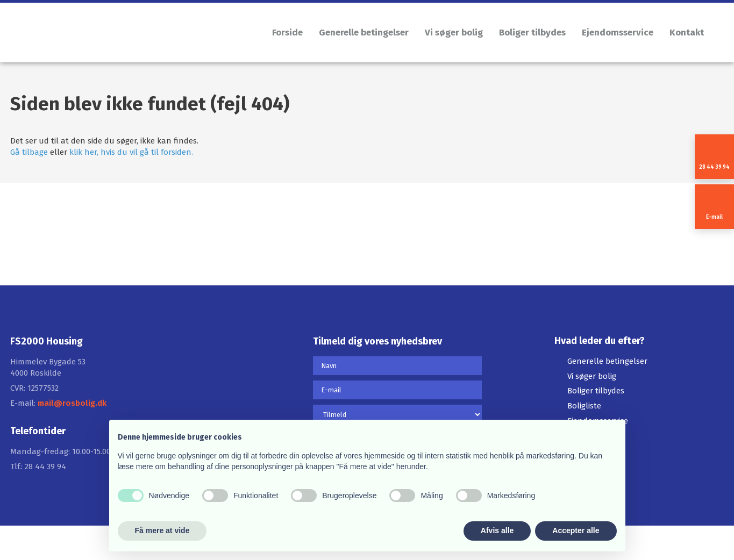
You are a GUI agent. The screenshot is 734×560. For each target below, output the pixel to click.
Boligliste (584, 406)
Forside (287, 33)
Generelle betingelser (364, 33)
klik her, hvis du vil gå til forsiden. (131, 152)
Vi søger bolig (454, 33)
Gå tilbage (29, 152)
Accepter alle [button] (576, 530)
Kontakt (687, 33)
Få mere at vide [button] (162, 530)
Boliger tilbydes (532, 33)
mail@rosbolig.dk (72, 403)
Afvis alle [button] (497, 530)
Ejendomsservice (618, 33)
